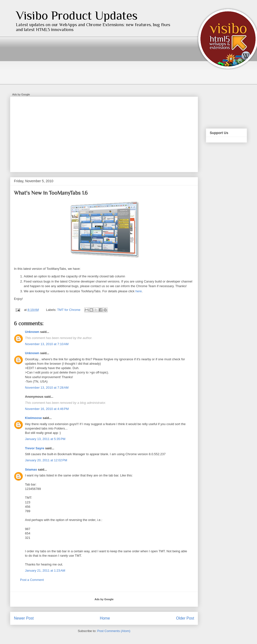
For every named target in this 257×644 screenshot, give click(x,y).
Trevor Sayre (35, 448)
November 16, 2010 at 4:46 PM (47, 409)
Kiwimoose (33, 418)
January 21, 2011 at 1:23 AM (45, 571)
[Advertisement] (73, 133)
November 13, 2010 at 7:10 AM (47, 344)
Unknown (32, 332)
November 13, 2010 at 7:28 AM (47, 388)
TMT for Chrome (69, 310)
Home (105, 618)
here (139, 291)
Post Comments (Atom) (114, 631)
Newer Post (24, 618)
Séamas (31, 469)
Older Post (185, 618)
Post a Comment (32, 580)
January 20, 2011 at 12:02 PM (46, 460)
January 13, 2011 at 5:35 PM (45, 439)
